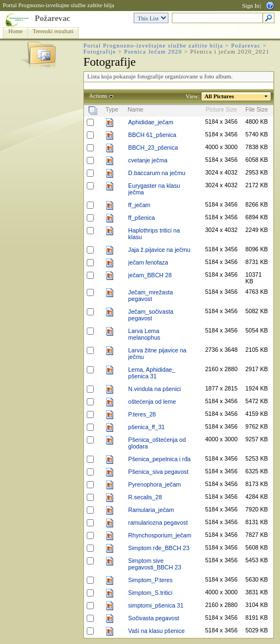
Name (135, 109)
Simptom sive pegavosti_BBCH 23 (155, 564)
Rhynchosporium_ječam (160, 535)
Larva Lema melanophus (144, 334)
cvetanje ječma (148, 160)
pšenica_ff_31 (146, 427)
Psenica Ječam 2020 (153, 52)
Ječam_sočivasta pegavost (151, 315)
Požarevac (52, 18)
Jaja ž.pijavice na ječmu (159, 250)
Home (15, 31)
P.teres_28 (142, 414)
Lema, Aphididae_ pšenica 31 (152, 373)
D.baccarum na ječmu (157, 173)
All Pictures (219, 96)
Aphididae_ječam (151, 122)
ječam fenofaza (148, 262)
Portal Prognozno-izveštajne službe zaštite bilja (59, 5)
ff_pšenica (141, 218)
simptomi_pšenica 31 (156, 605)
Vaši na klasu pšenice (156, 631)
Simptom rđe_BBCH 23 (159, 548)
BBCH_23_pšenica (153, 147)
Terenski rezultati (53, 31)
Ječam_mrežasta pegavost (150, 295)
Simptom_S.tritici (150, 593)
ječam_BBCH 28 (150, 275)
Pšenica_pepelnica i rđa (159, 459)
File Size (257, 109)
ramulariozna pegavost (158, 522)
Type (112, 109)
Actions (98, 96)
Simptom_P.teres (150, 580)
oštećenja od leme (152, 402)
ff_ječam (139, 205)
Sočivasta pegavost (154, 618)
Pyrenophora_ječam (154, 484)
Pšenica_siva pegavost (158, 472)
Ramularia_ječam (151, 510)
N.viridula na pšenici (154, 389)
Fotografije (100, 52)
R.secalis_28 (145, 497)
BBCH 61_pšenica (152, 135)
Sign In (251, 6)
